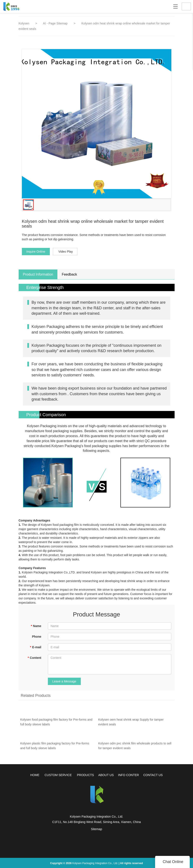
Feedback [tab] (69, 274)
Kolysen (24, 23)
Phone (37, 637)
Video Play (66, 252)
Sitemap (96, 829)
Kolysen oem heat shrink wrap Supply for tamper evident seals (131, 724)
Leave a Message (64, 681)
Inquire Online (36, 252)
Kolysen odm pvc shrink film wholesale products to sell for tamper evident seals (135, 747)
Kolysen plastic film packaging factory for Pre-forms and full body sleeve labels (55, 747)
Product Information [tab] (38, 274)
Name (36, 626)
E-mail (36, 647)
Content (34, 658)
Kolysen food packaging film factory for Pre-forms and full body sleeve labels (56, 724)
